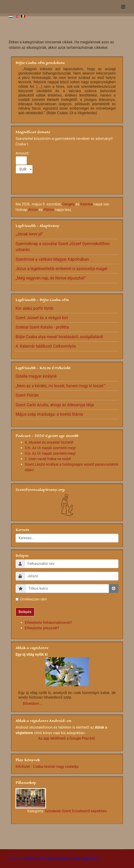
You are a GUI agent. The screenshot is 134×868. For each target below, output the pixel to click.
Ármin (33, 210)
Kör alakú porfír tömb (34, 308)
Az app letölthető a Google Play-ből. (67, 738)
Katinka (86, 204)
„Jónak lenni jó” (29, 234)
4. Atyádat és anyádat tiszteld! (49, 442)
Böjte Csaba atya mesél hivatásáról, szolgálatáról (59, 337)
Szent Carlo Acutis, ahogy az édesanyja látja (55, 405)
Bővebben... (33, 704)
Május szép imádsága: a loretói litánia (49, 414)
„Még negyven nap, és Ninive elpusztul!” (51, 278)
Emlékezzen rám (33, 599)
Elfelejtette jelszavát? (42, 628)
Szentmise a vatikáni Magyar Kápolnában (52, 259)
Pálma (49, 210)
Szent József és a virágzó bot (42, 318)
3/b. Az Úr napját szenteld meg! (50, 448)
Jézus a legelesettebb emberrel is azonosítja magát (62, 269)
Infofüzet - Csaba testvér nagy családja (47, 767)
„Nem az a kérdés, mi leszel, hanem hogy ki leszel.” (60, 386)
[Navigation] (123, 7)
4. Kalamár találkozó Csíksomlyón (46, 346)
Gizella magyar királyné (36, 376)
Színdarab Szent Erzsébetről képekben (76, 811)
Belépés (25, 612)
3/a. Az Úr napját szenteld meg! (50, 453)
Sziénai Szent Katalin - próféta (42, 327)
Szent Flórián (27, 395)
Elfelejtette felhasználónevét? (48, 623)
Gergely (69, 204)
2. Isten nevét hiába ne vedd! (48, 459)
